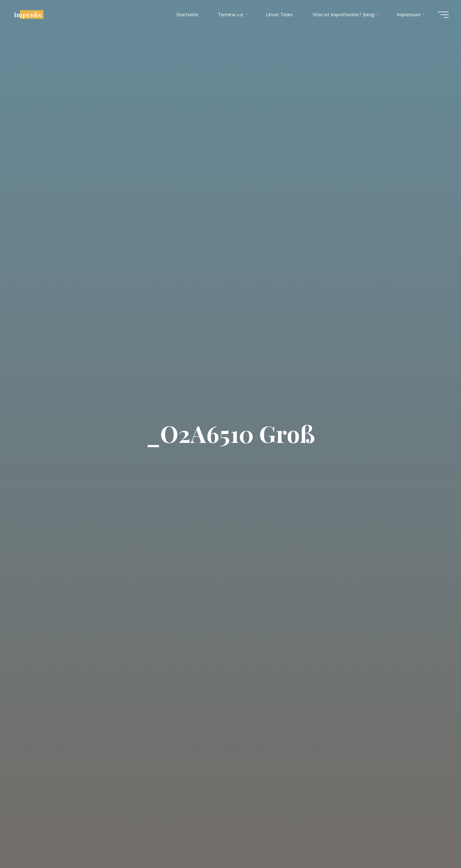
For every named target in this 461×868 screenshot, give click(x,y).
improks (28, 14)
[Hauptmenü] (443, 15)
